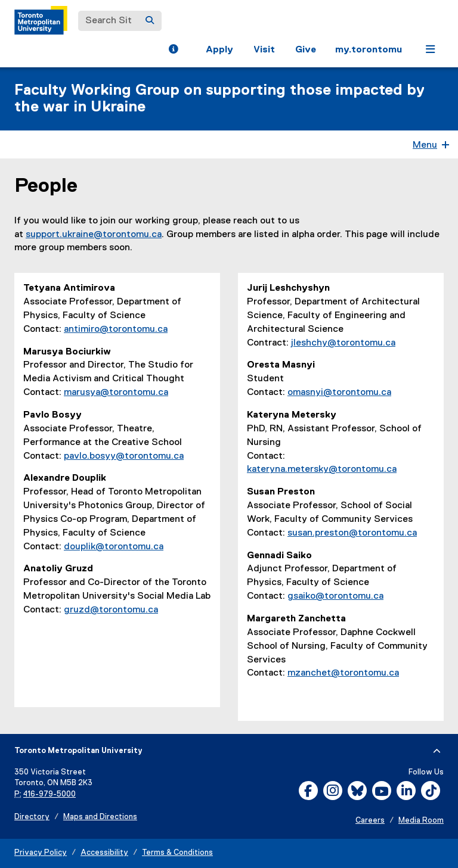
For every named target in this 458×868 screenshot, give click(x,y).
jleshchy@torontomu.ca (343, 343)
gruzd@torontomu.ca (111, 610)
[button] (173, 51)
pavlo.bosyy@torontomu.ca (124, 456)
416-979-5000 (49, 794)
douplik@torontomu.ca (114, 547)
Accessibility (104, 853)
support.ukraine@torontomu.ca (94, 235)
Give (306, 50)
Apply (219, 50)
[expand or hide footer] (437, 751)
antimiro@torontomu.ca (116, 329)
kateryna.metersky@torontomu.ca (322, 469)
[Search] (150, 21)
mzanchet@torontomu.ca (343, 673)
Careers (370, 821)
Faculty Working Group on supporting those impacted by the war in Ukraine (219, 99)
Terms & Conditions (177, 853)
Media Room (421, 821)
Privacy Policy (41, 853)
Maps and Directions (100, 817)
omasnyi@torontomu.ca (339, 393)
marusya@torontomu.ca (116, 393)
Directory (32, 817)
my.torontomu (369, 50)
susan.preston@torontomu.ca (352, 533)
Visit (264, 50)
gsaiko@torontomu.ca (335, 596)
